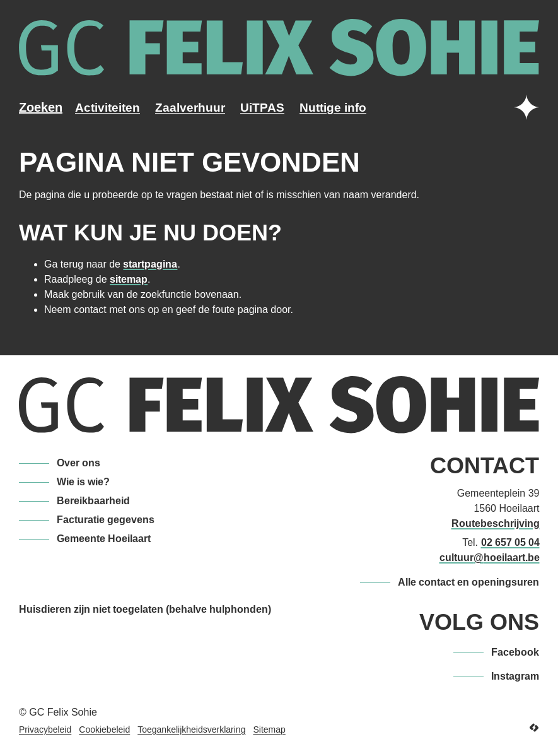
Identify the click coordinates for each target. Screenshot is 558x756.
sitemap (129, 279)
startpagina (150, 264)
